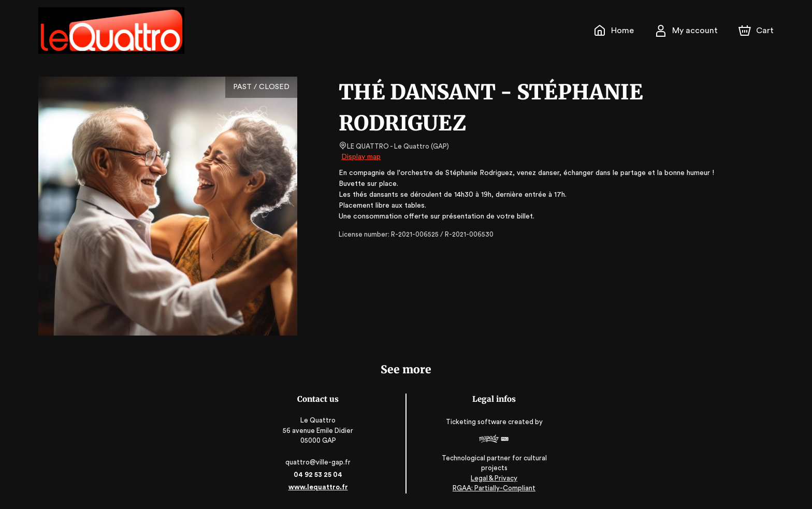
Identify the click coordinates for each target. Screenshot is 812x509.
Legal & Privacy (494, 478)
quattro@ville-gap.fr (318, 462)
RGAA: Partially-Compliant (494, 488)
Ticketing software (477, 422)
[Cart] (757, 31)
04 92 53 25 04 (318, 475)
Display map (361, 157)
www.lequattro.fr (318, 487)
